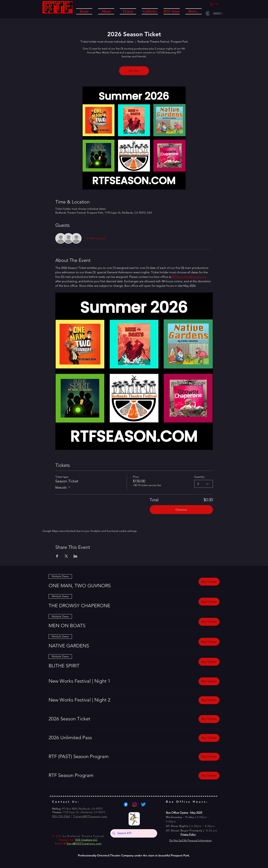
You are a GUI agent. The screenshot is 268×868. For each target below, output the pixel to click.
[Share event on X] (66, 556)
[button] (106, 11)
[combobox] (204, 484)
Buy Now (134, 71)
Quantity (199, 477)
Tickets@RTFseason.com (90, 816)
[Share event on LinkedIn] (75, 556)
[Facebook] (126, 804)
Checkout (181, 510)
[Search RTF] (133, 833)
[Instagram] (135, 804)
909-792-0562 (61, 816)
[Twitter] (143, 804)
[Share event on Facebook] (57, 556)
